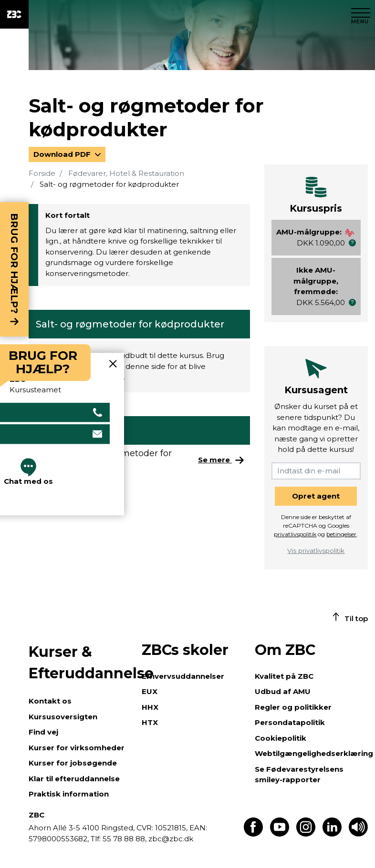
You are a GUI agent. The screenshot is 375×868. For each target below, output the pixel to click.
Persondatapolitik (290, 722)
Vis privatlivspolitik (316, 551)
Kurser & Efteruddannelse (80, 663)
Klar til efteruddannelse (74, 779)
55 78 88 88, (125, 839)
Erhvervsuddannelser (183, 676)
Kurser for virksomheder (77, 748)
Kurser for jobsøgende (73, 763)
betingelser (341, 534)
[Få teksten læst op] (358, 834)
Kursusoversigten (63, 717)
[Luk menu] (361, 14)
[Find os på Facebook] (253, 834)
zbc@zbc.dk (171, 839)
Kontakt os (50, 701)
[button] (352, 243)
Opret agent (316, 496)
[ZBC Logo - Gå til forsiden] (14, 14)
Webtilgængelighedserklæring (314, 753)
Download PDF (63, 154)
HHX (150, 707)
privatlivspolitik (295, 534)
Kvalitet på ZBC (284, 676)
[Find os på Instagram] (306, 834)
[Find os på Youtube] (280, 834)
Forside (42, 173)
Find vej (43, 732)
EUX (150, 691)
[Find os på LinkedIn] (332, 834)
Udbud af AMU (283, 691)
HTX (150, 722)
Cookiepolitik (281, 738)
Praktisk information (69, 794)
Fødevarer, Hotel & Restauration (126, 173)
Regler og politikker (293, 707)
